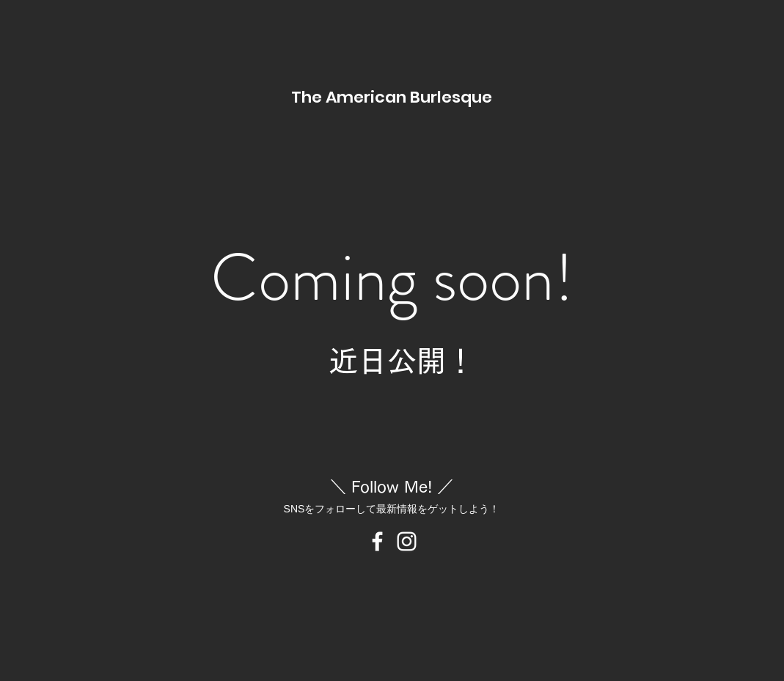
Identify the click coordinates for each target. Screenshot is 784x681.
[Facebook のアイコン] (377, 541)
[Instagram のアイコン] (407, 541)
